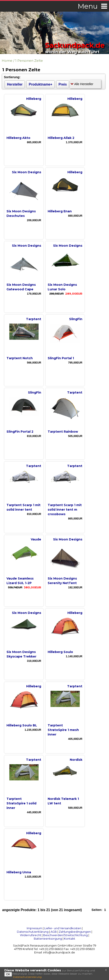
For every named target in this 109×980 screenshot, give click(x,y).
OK (8, 974)
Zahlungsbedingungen (75, 932)
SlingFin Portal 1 (61, 358)
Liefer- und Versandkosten (63, 928)
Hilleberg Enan (60, 211)
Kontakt (70, 939)
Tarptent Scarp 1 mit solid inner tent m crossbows (65, 510)
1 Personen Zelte (29, 61)
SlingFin (76, 319)
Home (7, 61)
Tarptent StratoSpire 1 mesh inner (63, 730)
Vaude (36, 539)
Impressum (34, 928)
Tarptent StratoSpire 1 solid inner (21, 803)
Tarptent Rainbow (63, 432)
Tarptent (34, 319)
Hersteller (15, 84)
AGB (54, 932)
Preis (63, 84)
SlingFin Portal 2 (20, 432)
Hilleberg (34, 99)
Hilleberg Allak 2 (61, 138)
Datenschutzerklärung (33, 932)
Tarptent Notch (20, 358)
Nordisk (76, 760)
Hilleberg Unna (19, 872)
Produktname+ (41, 84)
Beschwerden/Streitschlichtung (65, 935)
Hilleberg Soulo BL (22, 725)
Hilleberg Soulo (60, 652)
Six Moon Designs (27, 172)
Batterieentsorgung (48, 939)
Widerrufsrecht (31, 935)
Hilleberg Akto (18, 138)
